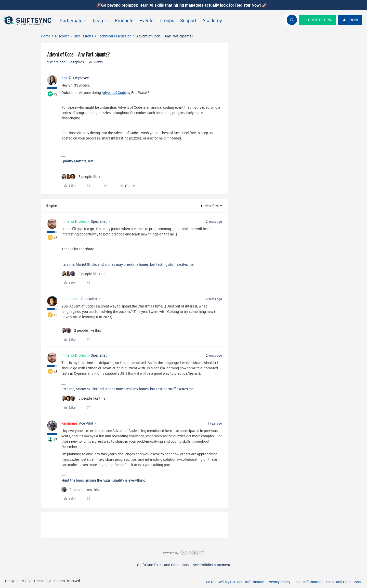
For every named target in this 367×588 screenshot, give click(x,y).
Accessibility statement (211, 565)
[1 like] (80, 490)
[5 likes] (83, 177)
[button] (318, 20)
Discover (62, 36)
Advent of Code (114, 93)
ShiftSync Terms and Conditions (163, 565)
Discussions (83, 36)
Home (45, 36)
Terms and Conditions (343, 582)
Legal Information (308, 582)
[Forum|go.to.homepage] (28, 20)
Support (188, 20)
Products (124, 20)
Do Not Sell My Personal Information (235, 582)
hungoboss (70, 299)
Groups (167, 20)
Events (146, 20)
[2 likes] (81, 330)
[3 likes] (83, 274)
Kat (64, 78)
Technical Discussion (115, 36)
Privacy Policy (279, 582)
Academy (212, 20)
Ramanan (69, 423)
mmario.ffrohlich (75, 221)
